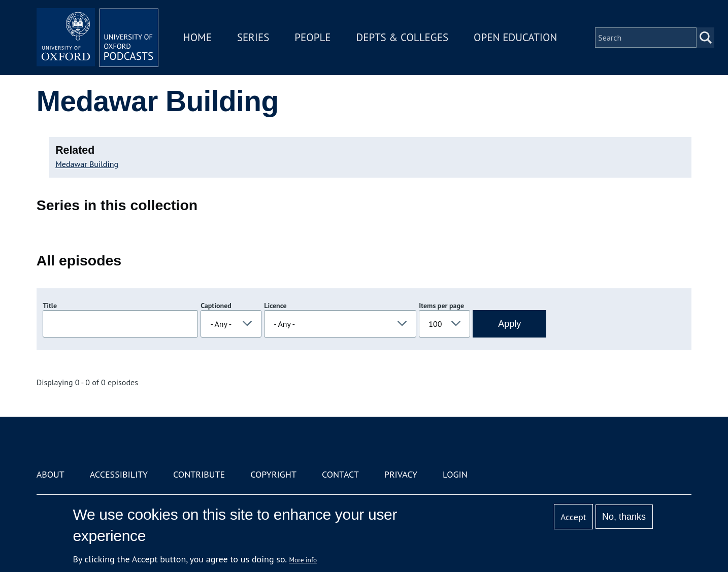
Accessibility (119, 474)
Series (253, 37)
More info (303, 560)
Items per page (441, 306)
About (51, 474)
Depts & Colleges (403, 37)
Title (50, 306)
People (312, 37)
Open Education (515, 37)
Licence (275, 306)
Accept (573, 517)
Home (197, 37)
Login (455, 474)
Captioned (216, 306)
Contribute (199, 474)
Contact (340, 474)
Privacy (401, 474)
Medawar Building (87, 164)
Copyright (273, 474)
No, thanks (624, 517)
